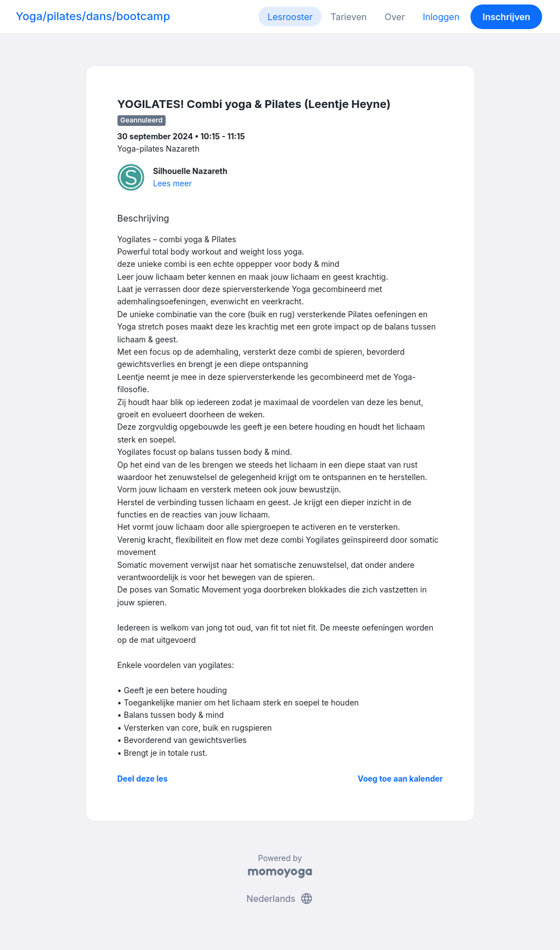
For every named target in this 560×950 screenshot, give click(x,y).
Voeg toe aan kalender (400, 779)
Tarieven (349, 17)
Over (394, 17)
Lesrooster (290, 17)
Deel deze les (143, 779)
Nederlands (280, 899)
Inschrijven (507, 17)
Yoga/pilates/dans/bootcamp (93, 16)
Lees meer (173, 183)
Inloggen (441, 17)
